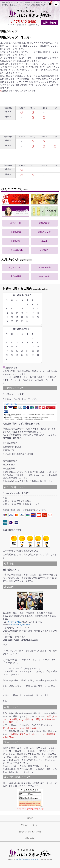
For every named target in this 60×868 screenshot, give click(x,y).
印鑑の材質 (44, 223)
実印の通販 (16, 276)
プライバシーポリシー (30, 825)
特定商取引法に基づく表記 (30, 832)
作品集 (44, 241)
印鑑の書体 (16, 232)
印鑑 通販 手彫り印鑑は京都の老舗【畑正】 (28, 859)
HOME (30, 818)
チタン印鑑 (44, 276)
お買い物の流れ (16, 250)
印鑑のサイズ (44, 232)
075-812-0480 (25, 22)
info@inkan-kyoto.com (19, 625)
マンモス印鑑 (44, 267)
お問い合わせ (50, 23)
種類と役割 (16, 223)
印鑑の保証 (16, 241)
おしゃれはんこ (16, 267)
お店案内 (44, 250)
